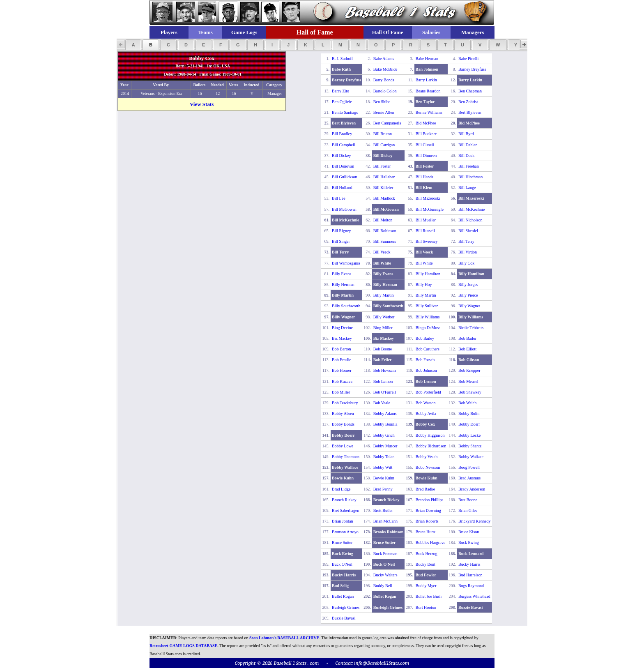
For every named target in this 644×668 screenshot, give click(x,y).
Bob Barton (341, 349)
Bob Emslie (342, 360)
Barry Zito (340, 91)
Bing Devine (342, 328)
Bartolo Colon (385, 91)
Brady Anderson (472, 489)
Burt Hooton (426, 607)
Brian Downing (428, 510)
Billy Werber (384, 317)
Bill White (424, 263)
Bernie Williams (429, 112)
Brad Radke (425, 489)
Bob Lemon (383, 381)
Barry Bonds (384, 80)
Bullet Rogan (343, 596)
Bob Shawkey (470, 392)
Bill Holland (342, 188)
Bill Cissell (425, 145)
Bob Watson (426, 403)
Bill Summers (385, 241)
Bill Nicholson (470, 220)
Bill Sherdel (468, 231)
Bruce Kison (469, 532)
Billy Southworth (346, 306)
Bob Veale (382, 403)
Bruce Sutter (342, 542)
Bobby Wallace (471, 457)
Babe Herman (427, 59)
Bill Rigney (341, 231)
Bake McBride (385, 69)
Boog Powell (469, 467)
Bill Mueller (426, 220)
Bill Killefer (383, 188)
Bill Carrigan (384, 145)
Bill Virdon (468, 252)
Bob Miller (341, 392)
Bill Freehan (469, 166)
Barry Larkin (426, 80)
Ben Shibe (382, 102)
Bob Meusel (468, 381)
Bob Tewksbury (345, 403)
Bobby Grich (384, 435)
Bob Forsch (425, 360)
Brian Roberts (427, 521)
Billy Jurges (468, 284)
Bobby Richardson (431, 446)
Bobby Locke (469, 435)
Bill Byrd (466, 134)
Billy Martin (384, 295)
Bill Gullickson (344, 177)
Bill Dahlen (468, 145)
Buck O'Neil (342, 564)
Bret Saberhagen (345, 510)
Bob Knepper (469, 370)
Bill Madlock (384, 198)
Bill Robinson (385, 231)
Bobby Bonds (343, 424)
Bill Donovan (343, 166)
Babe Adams (384, 59)
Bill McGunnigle (430, 209)
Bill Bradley (342, 134)
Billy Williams (428, 317)
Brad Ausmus (469, 478)
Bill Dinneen (426, 155)
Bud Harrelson (470, 575)
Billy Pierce (468, 295)
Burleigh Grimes (346, 607)
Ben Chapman (470, 91)
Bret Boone (468, 500)
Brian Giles (468, 510)
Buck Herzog (427, 554)
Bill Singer (341, 241)
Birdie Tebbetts (471, 328)
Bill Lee (339, 198)
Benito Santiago (345, 112)
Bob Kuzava (342, 381)
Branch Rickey (344, 500)
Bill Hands (424, 177)
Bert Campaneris (387, 123)
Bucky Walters (385, 575)
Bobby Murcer (385, 446)
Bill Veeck (382, 252)
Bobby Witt (383, 467)
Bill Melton (383, 220)
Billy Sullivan (427, 306)
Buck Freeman (385, 554)
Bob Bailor (467, 338)
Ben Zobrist (468, 102)
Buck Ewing (469, 542)
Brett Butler (383, 510)
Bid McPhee (426, 123)
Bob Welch (467, 403)
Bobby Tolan (384, 457)
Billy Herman (343, 284)
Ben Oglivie (342, 102)
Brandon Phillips (430, 500)
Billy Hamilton (428, 274)
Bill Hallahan (384, 177)
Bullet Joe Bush (429, 596)
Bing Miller (383, 328)
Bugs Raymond (471, 586)
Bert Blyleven (470, 112)
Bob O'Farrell (385, 392)
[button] (133, 45)
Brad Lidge (341, 489)
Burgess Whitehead (474, 596)
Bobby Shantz (470, 446)
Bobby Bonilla (385, 424)
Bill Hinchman (470, 177)
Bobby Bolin (469, 413)
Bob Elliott (467, 349)
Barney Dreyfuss (472, 69)
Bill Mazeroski (428, 198)
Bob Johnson (426, 370)
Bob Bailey (425, 338)
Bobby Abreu (343, 413)
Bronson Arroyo (345, 532)
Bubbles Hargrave (430, 542)
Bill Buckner (426, 134)
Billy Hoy (424, 284)
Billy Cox (466, 263)
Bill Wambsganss (346, 263)
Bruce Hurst (426, 532)
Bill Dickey (341, 155)
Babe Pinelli (468, 59)
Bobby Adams (385, 413)
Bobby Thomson (346, 457)
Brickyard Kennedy (475, 521)
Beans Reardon (428, 91)
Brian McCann (385, 521)
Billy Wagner (469, 306)
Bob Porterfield (428, 392)
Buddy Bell (383, 586)
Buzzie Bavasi (344, 618)
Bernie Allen (384, 112)
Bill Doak (466, 155)
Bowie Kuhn (384, 478)
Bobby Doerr (469, 424)
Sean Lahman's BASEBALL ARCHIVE (284, 638)
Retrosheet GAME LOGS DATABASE (183, 646)
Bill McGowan (344, 209)
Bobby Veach (427, 457)
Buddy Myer (426, 586)
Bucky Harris (469, 564)
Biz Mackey (342, 338)
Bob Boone (383, 349)
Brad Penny (383, 489)
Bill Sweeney (427, 241)
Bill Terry (466, 241)
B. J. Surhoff (342, 59)
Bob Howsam (385, 370)
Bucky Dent (425, 564)
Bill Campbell (343, 145)
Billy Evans (342, 274)
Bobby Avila (426, 413)
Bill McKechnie (471, 209)
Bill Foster (382, 166)
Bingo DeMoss (428, 328)
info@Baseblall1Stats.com (382, 663)
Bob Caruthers (428, 349)
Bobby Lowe (343, 446)
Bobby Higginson (430, 435)
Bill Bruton (383, 134)
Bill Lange (467, 188)
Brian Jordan (342, 521)
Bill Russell (425, 231)
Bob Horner (342, 370)
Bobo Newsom (428, 467)
